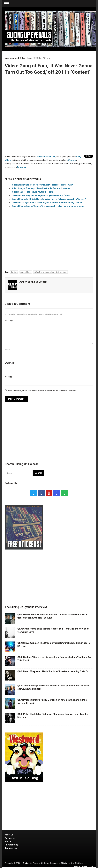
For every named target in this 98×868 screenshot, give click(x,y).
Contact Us (10, 838)
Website (8, 377)
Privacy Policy (11, 845)
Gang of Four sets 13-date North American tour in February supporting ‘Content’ (49, 199)
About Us (9, 835)
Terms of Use (11, 848)
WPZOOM (89, 866)
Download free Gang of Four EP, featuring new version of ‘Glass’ (41, 196)
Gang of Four (26, 272)
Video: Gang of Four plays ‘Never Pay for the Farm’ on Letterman (41, 188)
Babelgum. (22, 167)
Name (7, 349)
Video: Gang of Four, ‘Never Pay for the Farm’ (32, 192)
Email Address (11, 363)
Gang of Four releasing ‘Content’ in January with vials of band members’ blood (48, 206)
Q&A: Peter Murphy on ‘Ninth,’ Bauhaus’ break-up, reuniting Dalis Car (53, 671)
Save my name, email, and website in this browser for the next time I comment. (43, 391)
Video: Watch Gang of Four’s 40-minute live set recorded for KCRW (42, 185)
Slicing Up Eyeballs (38, 282)
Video (22, 58)
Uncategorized (12, 58)
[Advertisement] (49, 434)
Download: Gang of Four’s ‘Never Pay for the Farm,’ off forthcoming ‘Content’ (47, 203)
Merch (8, 841)
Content (14, 272)
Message (9, 320)
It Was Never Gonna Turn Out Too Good (51, 272)
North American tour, (46, 156)
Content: (72, 160)
